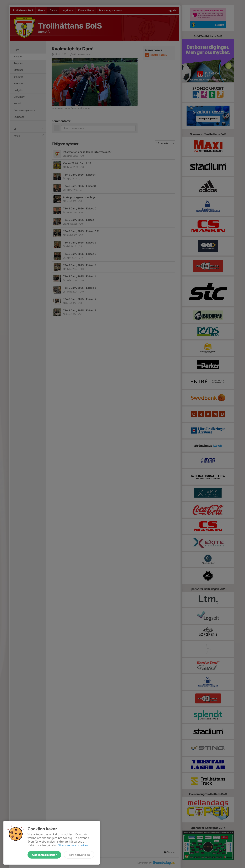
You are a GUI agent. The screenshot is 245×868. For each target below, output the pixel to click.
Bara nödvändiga (79, 855)
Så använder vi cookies (73, 845)
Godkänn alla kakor (44, 855)
